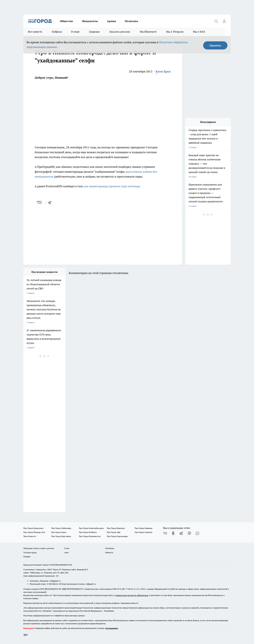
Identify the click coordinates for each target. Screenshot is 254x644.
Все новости (35, 32)
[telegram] (51, 202)
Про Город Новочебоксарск (91, 528)
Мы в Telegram (175, 32)
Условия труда (30, 552)
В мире (75, 32)
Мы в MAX (199, 32)
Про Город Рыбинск (88, 532)
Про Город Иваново (144, 528)
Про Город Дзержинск (33, 528)
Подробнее (109, 611)
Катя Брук (163, 71)
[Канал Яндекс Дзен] (189, 533)
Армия (111, 21)
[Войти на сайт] (224, 21)
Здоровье (94, 32)
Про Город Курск (59, 532)
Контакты (110, 548)
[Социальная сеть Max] (197, 533)
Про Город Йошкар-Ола (34, 532)
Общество (66, 21)
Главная (27, 557)
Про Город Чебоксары (61, 528)
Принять (215, 45)
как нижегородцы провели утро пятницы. (112, 186)
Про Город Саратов (143, 532)
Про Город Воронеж (116, 528)
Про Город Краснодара (117, 536)
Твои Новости (30, 536)
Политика (131, 21)
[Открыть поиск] (216, 21)
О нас (67, 548)
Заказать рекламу (120, 32)
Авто (66, 552)
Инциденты (90, 21)
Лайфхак (57, 32)
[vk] (40, 202)
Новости (109, 552)
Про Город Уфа (114, 532)
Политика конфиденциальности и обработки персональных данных (54, 616)
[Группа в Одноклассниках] (173, 533)
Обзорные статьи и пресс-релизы (39, 548)
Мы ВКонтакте (148, 32)
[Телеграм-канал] (181, 533)
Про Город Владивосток (90, 536)
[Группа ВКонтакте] (165, 533)
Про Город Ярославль (61, 536)
